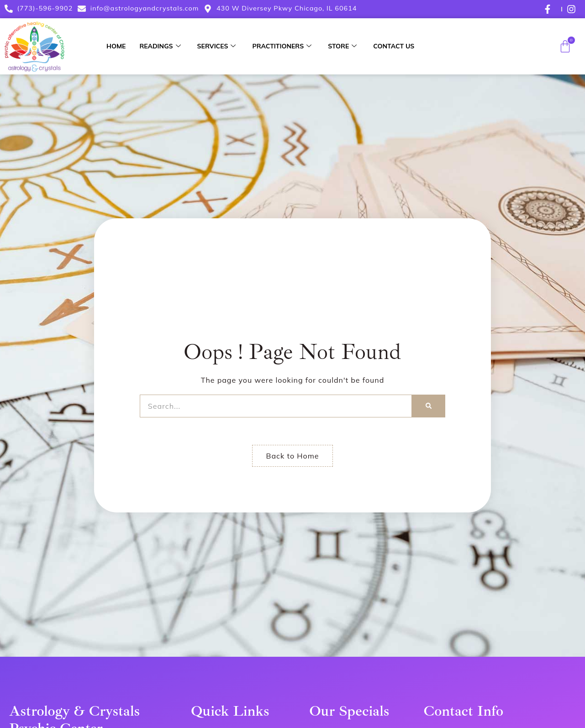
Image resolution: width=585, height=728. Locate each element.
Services (217, 46)
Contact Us (394, 46)
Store (342, 46)
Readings (160, 46)
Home (116, 46)
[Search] (429, 406)
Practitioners (282, 46)
